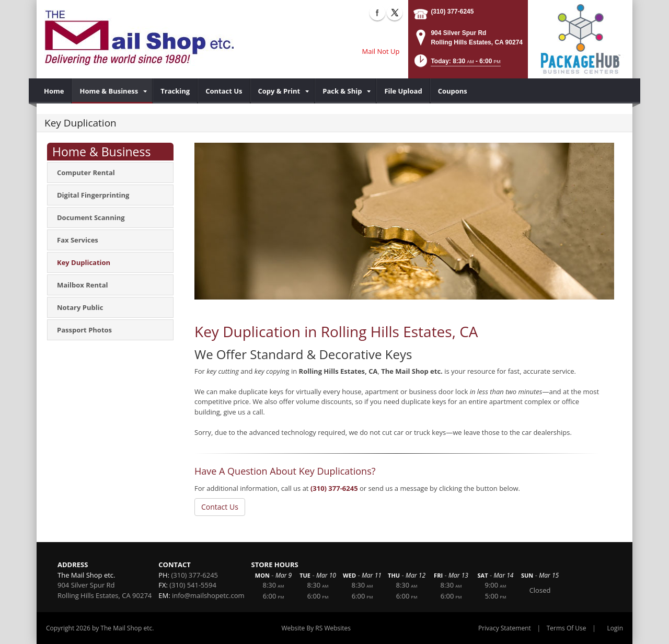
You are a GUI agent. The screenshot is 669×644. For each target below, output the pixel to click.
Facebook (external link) (377, 13)
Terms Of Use (567, 628)
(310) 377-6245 (452, 11)
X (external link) (395, 13)
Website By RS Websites (316, 628)
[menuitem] (54, 91)
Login (615, 628)
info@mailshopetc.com (208, 595)
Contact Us (220, 507)
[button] (457, 64)
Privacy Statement (505, 628)
